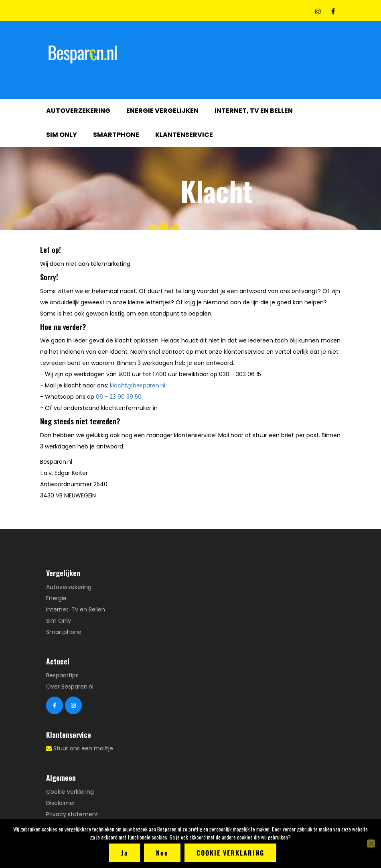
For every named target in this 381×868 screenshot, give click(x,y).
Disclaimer (61, 803)
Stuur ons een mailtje (83, 748)
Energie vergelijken (162, 111)
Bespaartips (62, 675)
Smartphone (116, 135)
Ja (125, 853)
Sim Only (62, 135)
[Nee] (371, 844)
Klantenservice (184, 135)
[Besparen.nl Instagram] (73, 705)
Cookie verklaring (70, 792)
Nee (162, 853)
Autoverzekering (78, 111)
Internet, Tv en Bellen (254, 111)
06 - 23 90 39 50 (119, 397)
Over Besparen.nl (70, 687)
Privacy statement (72, 814)
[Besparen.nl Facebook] (55, 705)
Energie (56, 598)
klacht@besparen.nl (138, 385)
